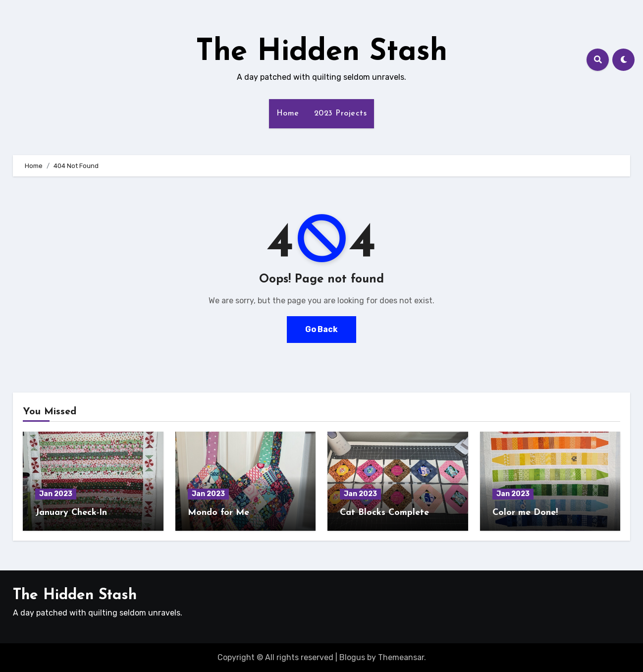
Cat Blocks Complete (384, 513)
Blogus (352, 657)
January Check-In (71, 513)
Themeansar (401, 657)
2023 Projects (341, 113)
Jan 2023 (56, 494)
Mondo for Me (218, 513)
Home (288, 113)
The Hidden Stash (321, 53)
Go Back (321, 329)
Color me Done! (525, 513)
